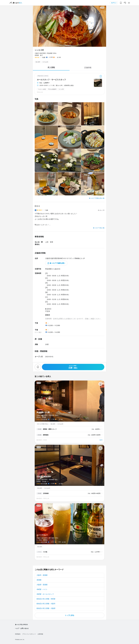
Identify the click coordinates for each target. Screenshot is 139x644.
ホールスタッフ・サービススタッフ (51, 80)
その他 (45, 552)
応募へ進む (73, 367)
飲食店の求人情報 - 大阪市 (46, 604)
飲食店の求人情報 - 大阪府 (46, 608)
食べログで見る (98, 228)
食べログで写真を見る (96, 198)
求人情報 (51, 67)
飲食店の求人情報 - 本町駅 (46, 599)
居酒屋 (39, 580)
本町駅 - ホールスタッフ (45, 594)
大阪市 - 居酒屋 (42, 575)
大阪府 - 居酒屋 (42, 585)
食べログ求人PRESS (21, 625)
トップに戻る (69, 615)
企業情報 (40, 634)
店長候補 (46, 493)
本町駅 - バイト (42, 589)
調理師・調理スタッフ (50, 429)
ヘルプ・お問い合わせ (22, 628)
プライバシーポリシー (29, 634)
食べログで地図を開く (58, 263)
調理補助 (46, 435)
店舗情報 (88, 68)
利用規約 (18, 634)
